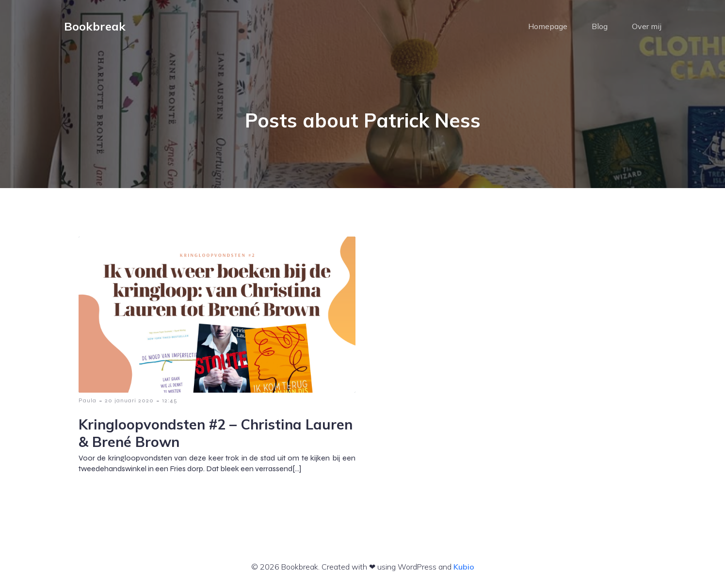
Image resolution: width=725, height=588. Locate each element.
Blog (600, 27)
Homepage (548, 27)
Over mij (647, 27)
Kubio (464, 568)
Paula (88, 401)
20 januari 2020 (129, 401)
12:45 (170, 401)
